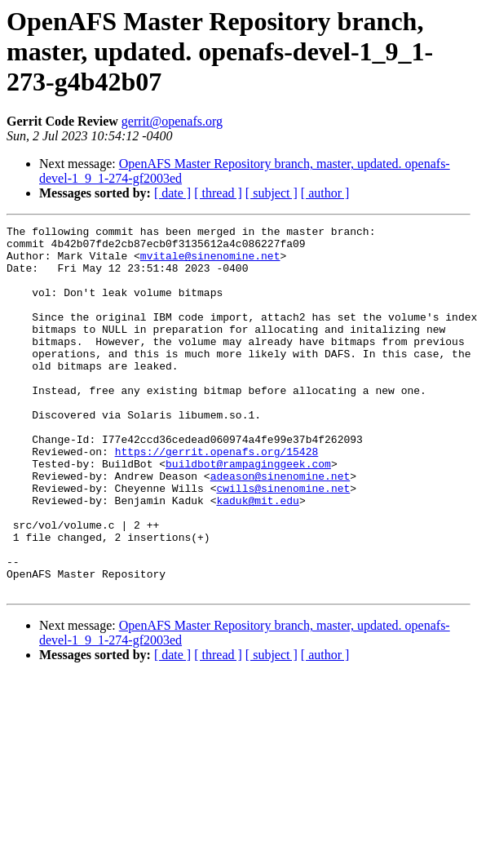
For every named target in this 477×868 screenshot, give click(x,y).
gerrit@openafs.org (172, 121)
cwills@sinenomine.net (283, 542)
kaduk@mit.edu (257, 556)
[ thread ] (218, 193)
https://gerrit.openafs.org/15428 (217, 498)
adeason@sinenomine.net (280, 527)
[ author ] (325, 193)
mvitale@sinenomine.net (210, 263)
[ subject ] (272, 193)
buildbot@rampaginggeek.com (248, 512)
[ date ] (172, 193)
